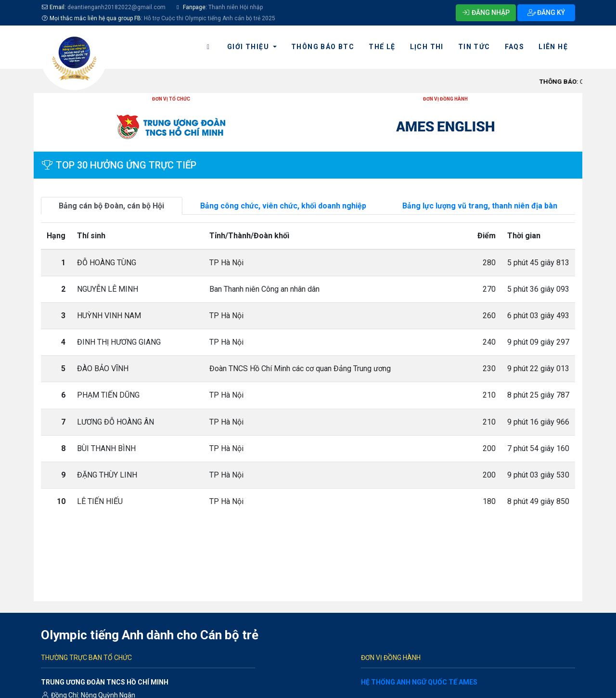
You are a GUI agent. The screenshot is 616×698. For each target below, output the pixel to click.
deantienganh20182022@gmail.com (116, 7)
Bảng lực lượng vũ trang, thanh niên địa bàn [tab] (480, 206)
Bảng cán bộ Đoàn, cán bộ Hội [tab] (111, 206)
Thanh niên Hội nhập (235, 7)
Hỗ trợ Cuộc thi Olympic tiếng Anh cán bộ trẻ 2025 (210, 18)
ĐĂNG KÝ (546, 13)
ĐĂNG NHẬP (486, 13)
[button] (252, 47)
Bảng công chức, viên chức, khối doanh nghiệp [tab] (283, 206)
